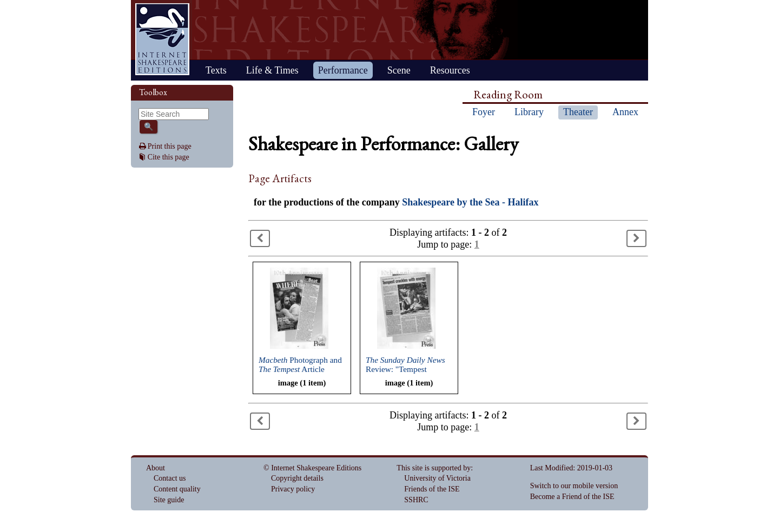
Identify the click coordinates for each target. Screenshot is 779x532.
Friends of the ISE (432, 489)
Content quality (177, 489)
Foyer (484, 112)
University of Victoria (437, 478)
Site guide (169, 500)
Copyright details (297, 478)
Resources (450, 70)
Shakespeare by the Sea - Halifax (470, 202)
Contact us (170, 478)
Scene (399, 70)
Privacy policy (293, 489)
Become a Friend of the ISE (572, 497)
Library (529, 112)
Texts (216, 70)
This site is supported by (434, 468)
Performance (343, 70)
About (156, 468)
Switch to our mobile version (574, 486)
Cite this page (169, 157)
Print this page (170, 146)
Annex (625, 112)
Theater (578, 112)
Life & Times (272, 70)
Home (162, 39)
